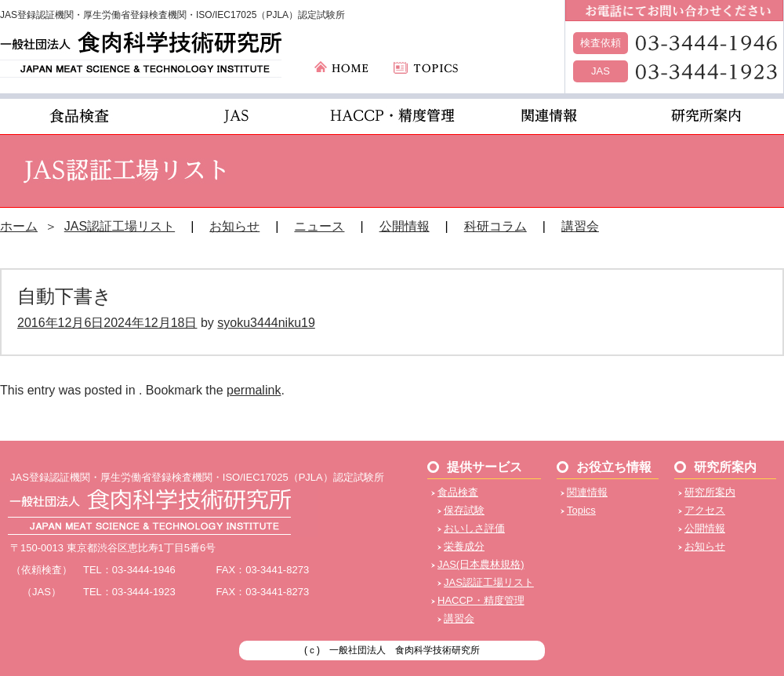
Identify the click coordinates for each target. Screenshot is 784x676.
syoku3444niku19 (266, 323)
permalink (254, 390)
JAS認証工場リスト (120, 226)
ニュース (319, 226)
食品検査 (458, 492)
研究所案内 (710, 492)
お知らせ (234, 226)
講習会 (580, 226)
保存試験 (464, 510)
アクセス (705, 510)
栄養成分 (464, 546)
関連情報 (587, 492)
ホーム (19, 226)
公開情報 (405, 226)
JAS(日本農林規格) (481, 564)
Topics (581, 510)
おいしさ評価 (474, 528)
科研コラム (495, 226)
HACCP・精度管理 (481, 600)
